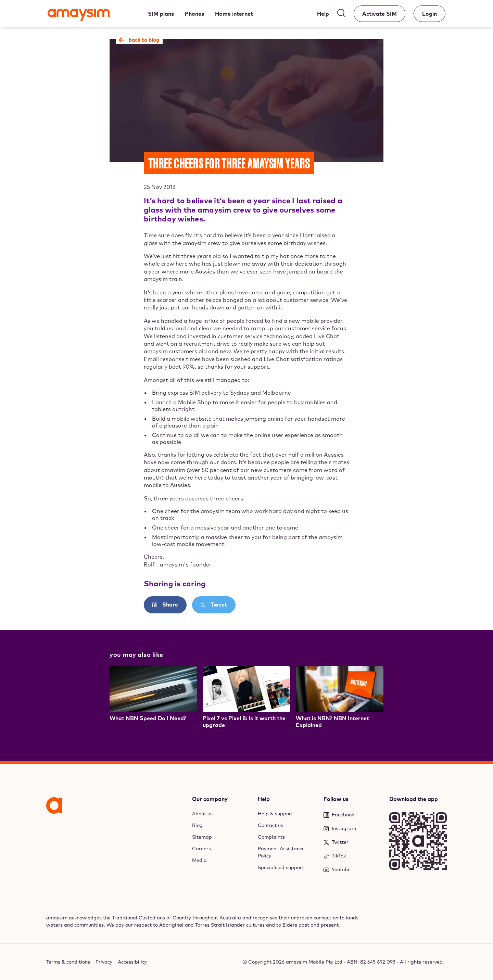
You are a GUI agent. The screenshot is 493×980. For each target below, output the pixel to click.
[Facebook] (352, 815)
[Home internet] (234, 14)
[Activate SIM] (380, 14)
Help (264, 799)
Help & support (275, 814)
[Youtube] (352, 870)
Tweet (218, 604)
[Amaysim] (79, 16)
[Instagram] (352, 829)
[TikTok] (352, 856)
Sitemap (202, 837)
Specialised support (281, 867)
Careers (201, 849)
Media (199, 860)
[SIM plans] (161, 14)
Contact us (270, 825)
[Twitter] (352, 842)
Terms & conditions (68, 962)
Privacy (104, 962)
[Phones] (194, 14)
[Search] (341, 15)
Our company (210, 799)
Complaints (271, 837)
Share (169, 604)
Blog (197, 825)
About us (202, 814)
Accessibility (132, 962)
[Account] (429, 14)
